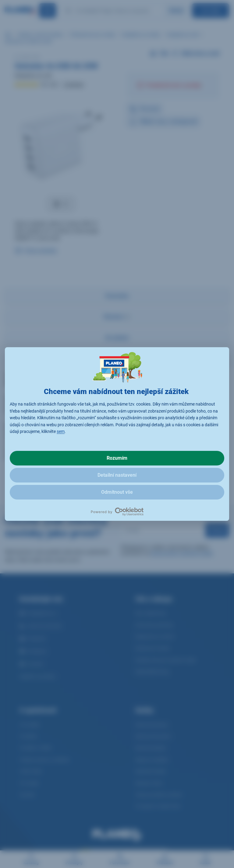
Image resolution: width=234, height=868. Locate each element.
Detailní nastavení (117, 475)
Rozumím (117, 458)
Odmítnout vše (117, 492)
